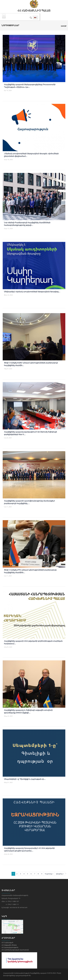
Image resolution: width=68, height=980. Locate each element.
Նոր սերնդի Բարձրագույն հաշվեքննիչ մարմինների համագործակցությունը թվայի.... (27, 224)
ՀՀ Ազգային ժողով (9, 945)
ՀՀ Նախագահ (7, 942)
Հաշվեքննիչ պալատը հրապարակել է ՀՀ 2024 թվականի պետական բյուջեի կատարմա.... (29, 849)
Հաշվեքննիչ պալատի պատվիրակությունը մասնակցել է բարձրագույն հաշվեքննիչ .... (29, 502)
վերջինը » (60, 874)
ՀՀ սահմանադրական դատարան (15, 950)
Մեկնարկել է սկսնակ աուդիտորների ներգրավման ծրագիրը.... (32, 292)
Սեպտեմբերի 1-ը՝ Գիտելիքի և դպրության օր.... (25, 779)
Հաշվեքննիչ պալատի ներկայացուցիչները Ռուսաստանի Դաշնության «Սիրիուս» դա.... (30, 86)
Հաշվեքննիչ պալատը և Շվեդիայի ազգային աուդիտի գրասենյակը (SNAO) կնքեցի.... (28, 711)
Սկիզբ (64, 26)
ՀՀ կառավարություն (10, 947)
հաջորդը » (49, 874)
